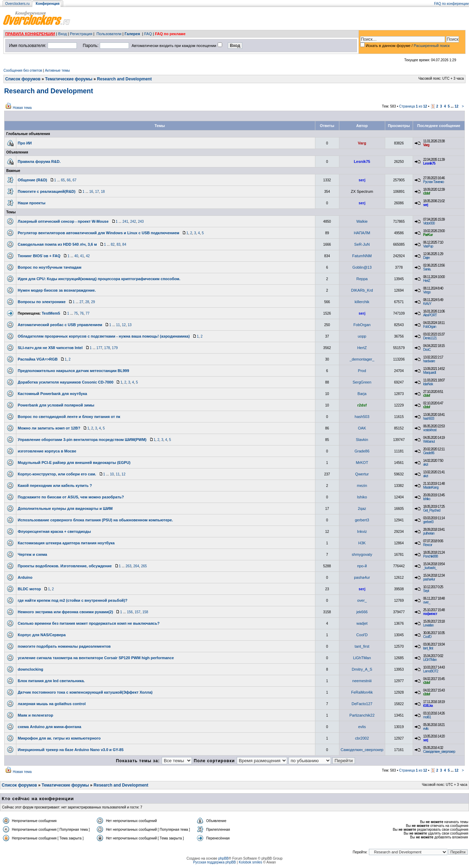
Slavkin (362, 440)
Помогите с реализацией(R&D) (47, 191)
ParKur (428, 235)
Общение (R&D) (33, 180)
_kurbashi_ (430, 568)
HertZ (427, 281)
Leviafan (428, 625)
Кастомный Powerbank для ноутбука (52, 394)
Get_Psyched (432, 510)
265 (144, 566)
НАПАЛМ (362, 233)
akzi (426, 464)
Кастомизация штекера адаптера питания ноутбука (66, 543)
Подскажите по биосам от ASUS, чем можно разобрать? (71, 497)
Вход (62, 34)
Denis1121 (430, 338)
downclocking (30, 669)
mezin (362, 486)
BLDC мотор (29, 589)
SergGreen (362, 382)
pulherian (429, 533)
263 (128, 566)
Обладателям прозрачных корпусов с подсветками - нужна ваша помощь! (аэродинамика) (104, 336)
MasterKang (431, 487)
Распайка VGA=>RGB (38, 359)
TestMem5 (51, 313)
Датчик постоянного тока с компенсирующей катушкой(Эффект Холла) (85, 692)
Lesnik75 (362, 161)
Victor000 (429, 223)
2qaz (362, 508)
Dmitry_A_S (362, 669)
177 (99, 348)
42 (88, 256)
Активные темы (57, 70)
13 (130, 325)
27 (82, 302)
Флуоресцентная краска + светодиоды (54, 531)
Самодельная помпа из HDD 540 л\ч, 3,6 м (57, 244)
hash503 (362, 417)
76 (82, 313)
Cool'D (362, 635)
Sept (426, 591)
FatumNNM (362, 256)
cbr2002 (362, 738)
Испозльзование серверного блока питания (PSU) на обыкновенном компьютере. (95, 520)
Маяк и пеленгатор (35, 715)
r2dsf (426, 193)
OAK (362, 428)
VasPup (428, 246)
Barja (362, 394)
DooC (427, 350)
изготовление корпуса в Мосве (47, 451)
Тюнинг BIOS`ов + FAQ (39, 256)
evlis (362, 727)
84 (124, 244)
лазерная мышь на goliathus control (52, 704)
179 (115, 348)
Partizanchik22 (362, 715)
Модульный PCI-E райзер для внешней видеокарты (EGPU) (74, 463)
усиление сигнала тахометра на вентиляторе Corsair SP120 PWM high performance (96, 658)
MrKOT (362, 463)
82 (112, 244)
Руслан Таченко (434, 182)
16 (91, 192)
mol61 (427, 717)
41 (82, 256)
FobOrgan (362, 325)
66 (69, 180)
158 (145, 612)
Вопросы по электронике (42, 302)
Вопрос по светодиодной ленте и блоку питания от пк (69, 417)
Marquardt (430, 373)
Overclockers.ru (17, 4)
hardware (429, 361)
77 (87, 313)
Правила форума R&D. (39, 161)
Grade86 (362, 451)
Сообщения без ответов (23, 70)
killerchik (362, 302)
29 (93, 302)
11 (118, 325)
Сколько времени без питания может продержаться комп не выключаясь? (89, 623)
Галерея (132, 34)
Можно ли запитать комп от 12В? (49, 428)
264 (136, 566)
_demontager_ (362, 359)
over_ (362, 600)
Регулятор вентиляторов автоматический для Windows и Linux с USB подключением (99, 233)
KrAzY (427, 304)
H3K (362, 543)
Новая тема (22, 108)
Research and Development (124, 79)
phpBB (224, 858)
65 (63, 180)
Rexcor (428, 545)
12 (456, 106)
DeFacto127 (362, 704)
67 (75, 180)
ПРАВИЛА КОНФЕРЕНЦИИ (30, 34)
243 (141, 222)
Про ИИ (25, 143)
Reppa (362, 279)
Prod (362, 371)
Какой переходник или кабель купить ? (55, 486)
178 (107, 348)
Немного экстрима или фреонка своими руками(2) (65, 612)
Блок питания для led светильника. (51, 681)
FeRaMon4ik (362, 692)
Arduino (25, 577)
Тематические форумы (69, 79)
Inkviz (362, 531)
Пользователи (109, 34)
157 (138, 612)
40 (76, 256)
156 (130, 612)
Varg (362, 143)
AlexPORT (430, 315)
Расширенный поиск (432, 46)
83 (118, 244)
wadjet (362, 623)
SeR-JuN (362, 244)
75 (76, 313)
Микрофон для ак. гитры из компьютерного (59, 738)
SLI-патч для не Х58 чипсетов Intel (50, 348)
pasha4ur (362, 577)
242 (133, 222)
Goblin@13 (362, 267)
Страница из (413, 106)
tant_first (362, 646)
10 (112, 474)
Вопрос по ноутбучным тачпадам (50, 267)
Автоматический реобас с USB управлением (60, 325)
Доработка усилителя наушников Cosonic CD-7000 (66, 382)
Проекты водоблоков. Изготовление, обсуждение (65, 566)
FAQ (148, 34)
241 (125, 222)
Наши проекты (32, 203)
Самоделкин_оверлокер (362, 750)
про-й (362, 566)
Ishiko (362, 497)
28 (87, 302)
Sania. (427, 269)
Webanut (429, 441)
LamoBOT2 (431, 671)
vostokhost (430, 430)
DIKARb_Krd (362, 290)
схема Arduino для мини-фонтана (50, 727)
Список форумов (23, 79)
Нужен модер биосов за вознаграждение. (57, 290)
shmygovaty (362, 554)
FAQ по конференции (451, 4)
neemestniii (362, 681)
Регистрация (81, 34)
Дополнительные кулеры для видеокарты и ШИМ (65, 508)
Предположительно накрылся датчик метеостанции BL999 (73, 371)
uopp (362, 336)
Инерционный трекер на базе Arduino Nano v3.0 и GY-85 (71, 750)
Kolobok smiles (250, 862)
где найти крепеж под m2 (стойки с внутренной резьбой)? (73, 600)
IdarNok (428, 384)
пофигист (430, 614)
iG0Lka (428, 706)
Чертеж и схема (32, 554)
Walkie (362, 221)
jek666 (362, 612)
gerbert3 (362, 520)
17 (97, 192)
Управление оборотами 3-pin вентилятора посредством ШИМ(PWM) (82, 440)
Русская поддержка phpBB (214, 862)
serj (362, 180)
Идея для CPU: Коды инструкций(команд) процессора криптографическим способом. (99, 279)
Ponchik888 (430, 556)
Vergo (427, 292)
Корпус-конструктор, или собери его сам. (57, 474)
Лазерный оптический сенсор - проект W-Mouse (63, 221)
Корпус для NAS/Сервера (42, 635)
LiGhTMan (362, 658)
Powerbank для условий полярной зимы (56, 405)
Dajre (426, 258)
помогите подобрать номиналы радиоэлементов (64, 646)
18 (103, 192)
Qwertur (362, 474)
